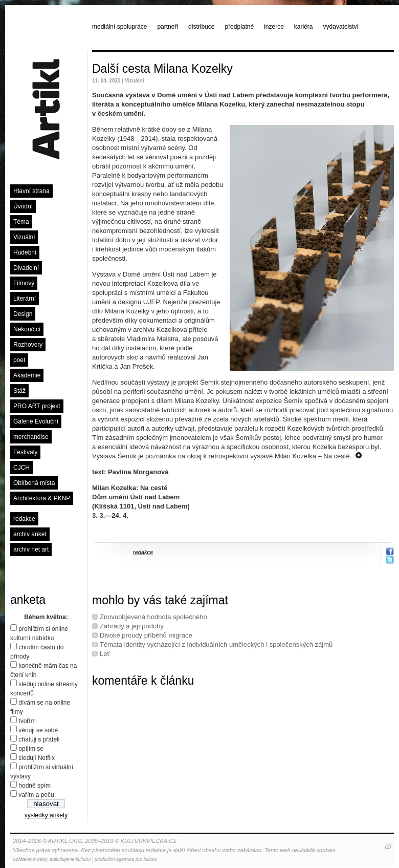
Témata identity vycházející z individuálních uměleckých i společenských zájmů (216, 644)
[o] (388, 845)
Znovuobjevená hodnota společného (153, 617)
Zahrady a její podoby (132, 626)
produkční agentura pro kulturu (126, 859)
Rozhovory (28, 345)
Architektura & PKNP (42, 498)
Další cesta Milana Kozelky (162, 69)
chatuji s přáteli (39, 739)
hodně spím (35, 786)
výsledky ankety (46, 815)
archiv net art (31, 549)
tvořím (27, 721)
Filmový (24, 283)
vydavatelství (341, 27)
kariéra (304, 27)
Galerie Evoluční (36, 421)
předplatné (239, 27)
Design (23, 314)
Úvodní (23, 206)
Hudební (25, 252)
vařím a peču (36, 795)
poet (19, 360)
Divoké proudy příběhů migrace (146, 635)
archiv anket (30, 534)
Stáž (19, 391)
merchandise (31, 437)
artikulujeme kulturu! (70, 859)
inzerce (274, 27)
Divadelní (26, 268)
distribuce (201, 27)
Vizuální (24, 237)
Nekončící (27, 329)
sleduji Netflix (37, 758)
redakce (24, 519)
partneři (168, 27)
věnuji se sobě (38, 730)
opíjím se (31, 749)
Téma (21, 222)
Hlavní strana (31, 191)
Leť (105, 654)
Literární (25, 299)
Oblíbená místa (34, 483)
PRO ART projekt (37, 406)
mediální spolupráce (119, 27)
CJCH (21, 468)
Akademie (27, 375)
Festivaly (25, 452)
